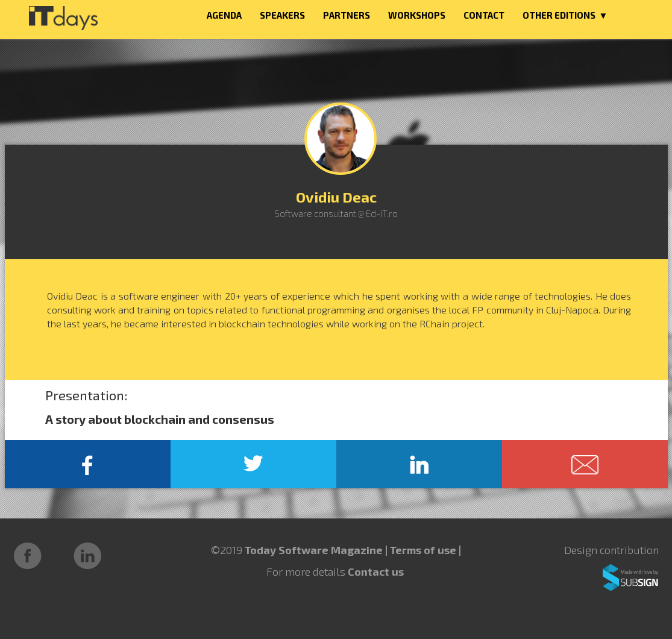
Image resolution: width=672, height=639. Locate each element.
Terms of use (424, 550)
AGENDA (224, 15)
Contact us (376, 571)
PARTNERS (347, 15)
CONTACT (484, 15)
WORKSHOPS (417, 15)
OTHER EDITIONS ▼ (565, 15)
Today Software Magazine (314, 550)
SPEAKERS (282, 15)
